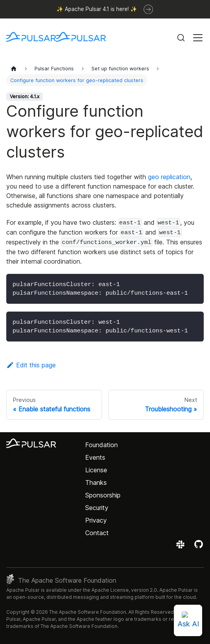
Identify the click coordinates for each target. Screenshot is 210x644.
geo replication (169, 177)
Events (95, 457)
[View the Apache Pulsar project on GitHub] (199, 547)
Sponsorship (103, 495)
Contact (97, 533)
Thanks (96, 483)
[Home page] (14, 69)
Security (97, 508)
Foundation (101, 445)
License (96, 470)
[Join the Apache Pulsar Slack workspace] (182, 547)
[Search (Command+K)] (181, 38)
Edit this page (31, 365)
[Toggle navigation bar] (198, 38)
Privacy (96, 520)
